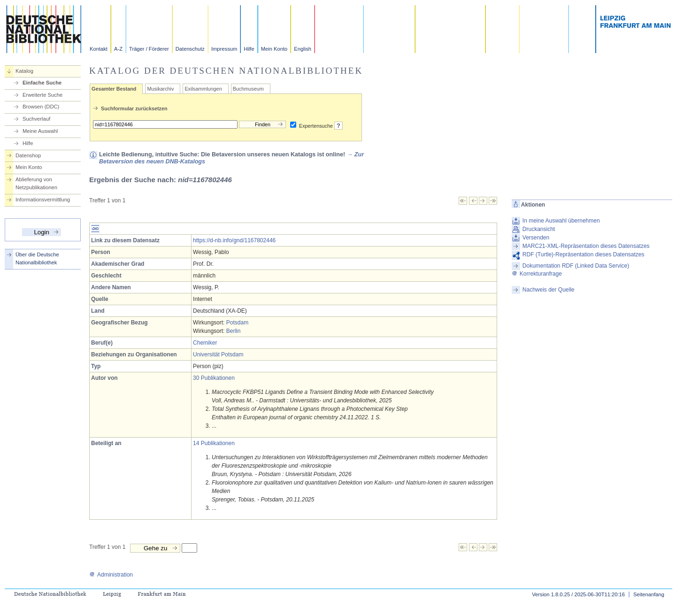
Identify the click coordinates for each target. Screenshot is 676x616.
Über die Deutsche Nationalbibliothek (37, 258)
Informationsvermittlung (43, 200)
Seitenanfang (649, 594)
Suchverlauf (36, 119)
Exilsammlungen (203, 89)
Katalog (24, 71)
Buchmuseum (248, 89)
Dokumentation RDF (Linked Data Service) (576, 266)
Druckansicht (539, 229)
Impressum (224, 49)
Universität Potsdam (218, 354)
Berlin (234, 331)
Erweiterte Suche (42, 95)
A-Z (118, 49)
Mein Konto (274, 49)
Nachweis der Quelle (549, 290)
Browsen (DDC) (41, 107)
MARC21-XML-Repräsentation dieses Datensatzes (586, 246)
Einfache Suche (42, 83)
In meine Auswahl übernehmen (561, 221)
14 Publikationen (214, 443)
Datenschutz (190, 49)
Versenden (536, 238)
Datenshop (28, 155)
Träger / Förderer (149, 49)
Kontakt (99, 49)
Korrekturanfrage (537, 274)
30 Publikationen (214, 378)
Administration (111, 575)
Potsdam (237, 323)
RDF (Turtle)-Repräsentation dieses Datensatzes (584, 254)
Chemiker (205, 343)
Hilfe (249, 49)
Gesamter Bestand (114, 89)
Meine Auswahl (40, 131)
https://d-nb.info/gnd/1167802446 (234, 240)
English (303, 49)
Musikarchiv (160, 89)
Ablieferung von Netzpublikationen (36, 183)
